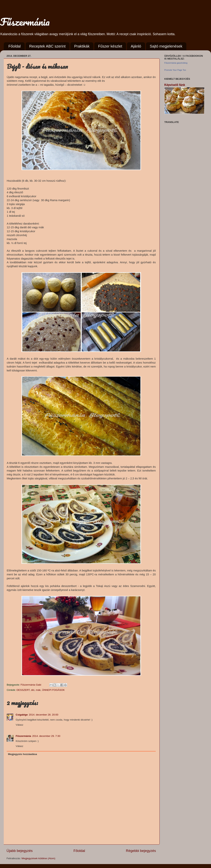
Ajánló (136, 46)
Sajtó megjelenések (166, 46)
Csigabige (22, 715)
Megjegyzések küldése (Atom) (38, 858)
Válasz (20, 725)
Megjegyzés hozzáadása (23, 754)
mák (38, 690)
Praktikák (82, 46)
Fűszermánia (25, 22)
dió (33, 690)
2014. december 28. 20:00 (44, 715)
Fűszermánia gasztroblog (176, 63)
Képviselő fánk (175, 85)
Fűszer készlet (110, 46)
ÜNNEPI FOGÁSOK (53, 690)
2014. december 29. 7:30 (46, 736)
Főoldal (15, 46)
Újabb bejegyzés (20, 851)
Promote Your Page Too (175, 70)
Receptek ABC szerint (48, 46)
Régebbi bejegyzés (141, 851)
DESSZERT (23, 690)
